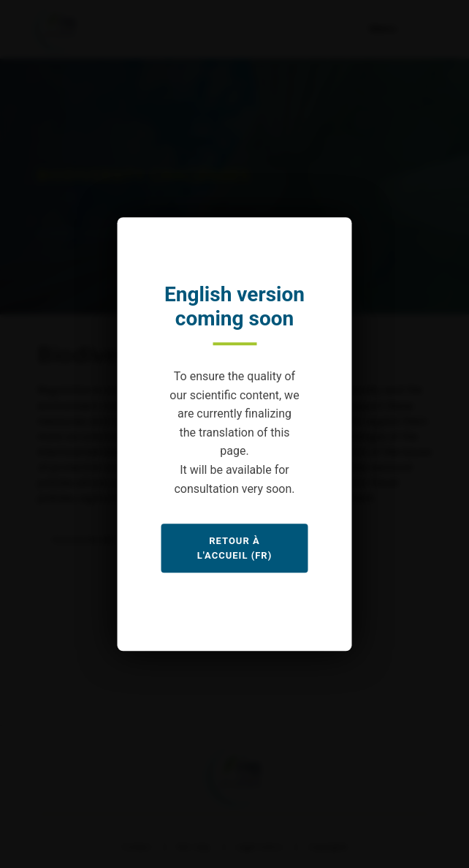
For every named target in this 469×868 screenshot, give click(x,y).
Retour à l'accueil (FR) (235, 548)
